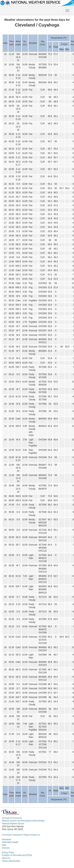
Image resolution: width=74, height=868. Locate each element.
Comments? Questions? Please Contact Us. (21, 835)
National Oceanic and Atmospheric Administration (23, 821)
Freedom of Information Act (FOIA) (17, 855)
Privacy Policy (8, 852)
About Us (6, 858)
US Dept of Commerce (12, 818)
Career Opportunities (11, 861)
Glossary (6, 848)
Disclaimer (6, 839)
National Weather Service (13, 823)
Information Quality (10, 842)
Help (4, 845)
